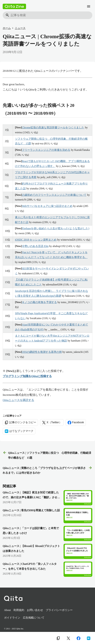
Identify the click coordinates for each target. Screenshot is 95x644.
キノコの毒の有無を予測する (39, 302)
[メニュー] (89, 6)
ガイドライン (12, 618)
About (7, 610)
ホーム (7, 28)
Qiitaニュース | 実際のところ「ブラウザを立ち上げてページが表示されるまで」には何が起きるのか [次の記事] (47, 470)
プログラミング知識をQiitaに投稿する (27, 376)
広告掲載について (34, 618)
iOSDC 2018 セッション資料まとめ (36, 240)
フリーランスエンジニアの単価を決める (46, 150)
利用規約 (19, 610)
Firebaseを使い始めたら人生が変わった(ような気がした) (56, 228)
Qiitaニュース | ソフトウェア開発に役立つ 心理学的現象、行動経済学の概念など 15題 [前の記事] (47, 455)
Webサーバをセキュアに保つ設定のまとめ (47, 206)
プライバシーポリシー (59, 610)
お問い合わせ (35, 610)
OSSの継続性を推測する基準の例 (42, 352)
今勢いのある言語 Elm (35, 246)
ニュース (20, 28)
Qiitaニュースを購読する (18, 400)
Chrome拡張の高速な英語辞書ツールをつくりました (53, 127)
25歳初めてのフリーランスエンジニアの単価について (54, 195)
